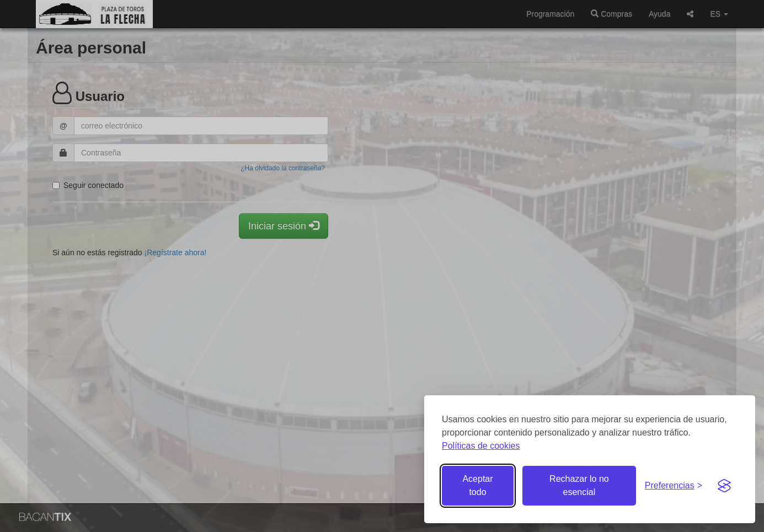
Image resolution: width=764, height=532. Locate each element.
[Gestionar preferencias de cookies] (674, 486)
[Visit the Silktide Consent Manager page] (724, 486)
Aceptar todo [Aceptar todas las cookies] (477, 485)
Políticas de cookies (481, 446)
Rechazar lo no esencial (579, 485)
